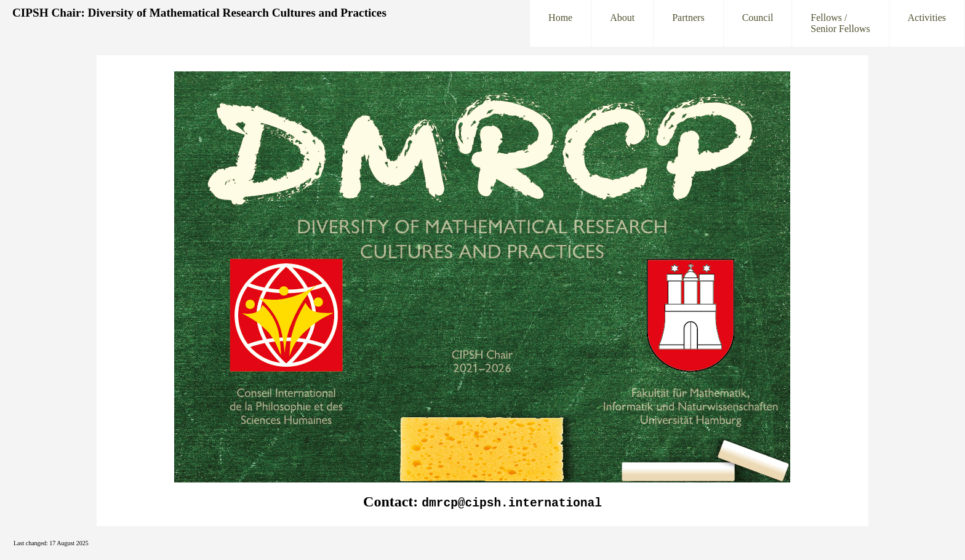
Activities (927, 23)
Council (758, 23)
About (622, 23)
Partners (688, 23)
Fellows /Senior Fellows (840, 23)
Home (560, 23)
